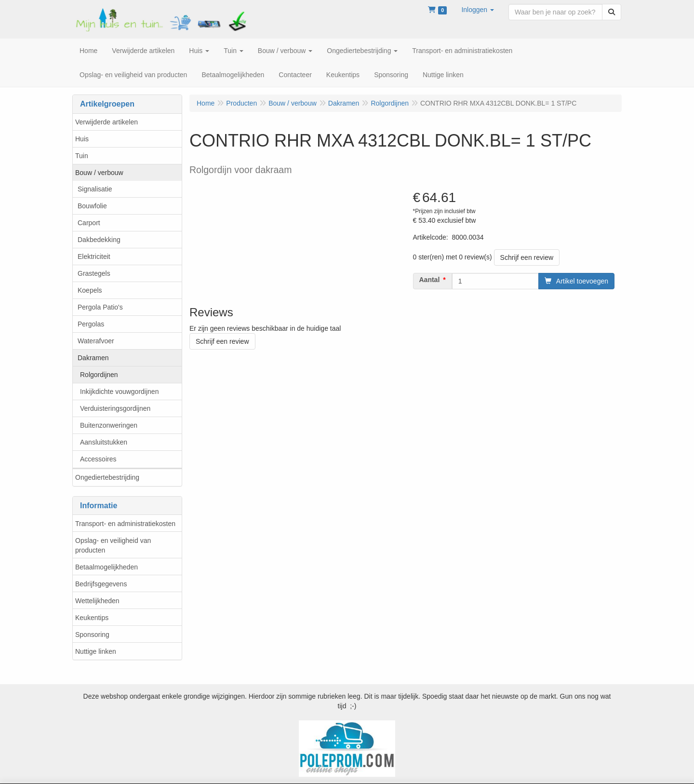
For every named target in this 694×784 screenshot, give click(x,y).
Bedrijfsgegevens (101, 584)
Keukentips (92, 618)
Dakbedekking (99, 240)
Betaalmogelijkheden (107, 567)
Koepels (90, 290)
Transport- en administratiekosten (125, 524)
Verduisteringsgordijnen (115, 408)
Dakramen (93, 358)
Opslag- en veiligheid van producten (113, 545)
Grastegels (94, 273)
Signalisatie (95, 189)
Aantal (430, 280)
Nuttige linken (96, 651)
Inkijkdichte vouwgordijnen (119, 392)
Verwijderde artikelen (107, 122)
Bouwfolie (92, 206)
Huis (82, 139)
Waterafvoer (96, 341)
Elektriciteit (94, 257)
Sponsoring (92, 635)
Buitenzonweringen (109, 425)
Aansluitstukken (104, 442)
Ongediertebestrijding (107, 477)
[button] (478, 10)
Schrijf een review (527, 257)
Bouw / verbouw (99, 173)
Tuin (82, 156)
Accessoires (98, 459)
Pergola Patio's (100, 307)
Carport (89, 223)
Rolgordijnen (99, 375)
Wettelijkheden (97, 601)
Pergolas (91, 324)
